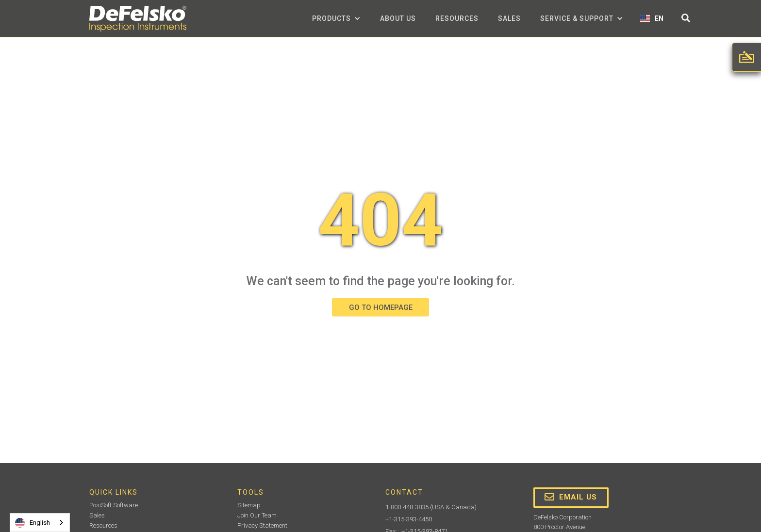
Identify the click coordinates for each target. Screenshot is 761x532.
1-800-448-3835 (407, 507)
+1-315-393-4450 (409, 519)
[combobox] (40, 523)
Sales (509, 18)
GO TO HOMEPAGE (381, 307)
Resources (457, 18)
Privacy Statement (262, 525)
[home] (138, 19)
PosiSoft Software (114, 505)
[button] (336, 18)
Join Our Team (257, 515)
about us (398, 18)
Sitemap (249, 505)
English (33, 523)
